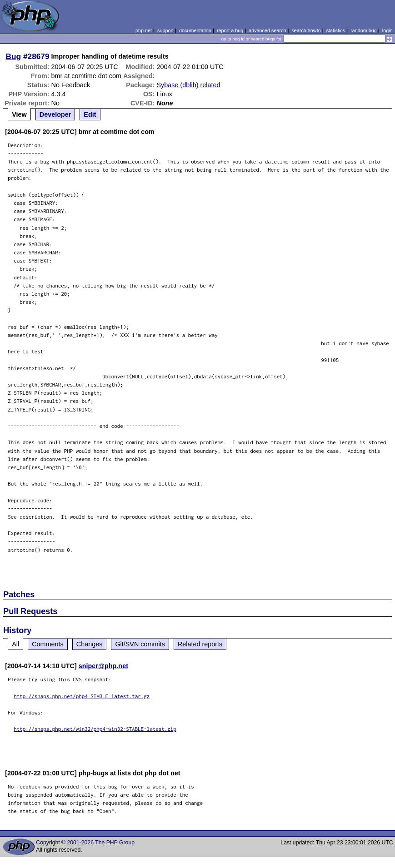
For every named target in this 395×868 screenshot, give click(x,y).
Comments (48, 644)
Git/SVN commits (140, 644)
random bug (364, 30)
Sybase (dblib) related (188, 85)
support (165, 30)
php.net (144, 30)
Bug (14, 56)
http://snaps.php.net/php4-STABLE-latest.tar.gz (82, 696)
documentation (195, 30)
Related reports (200, 644)
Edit (90, 114)
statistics (336, 30)
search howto (306, 30)
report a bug (230, 30)
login (387, 30)
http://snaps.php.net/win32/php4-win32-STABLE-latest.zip (95, 729)
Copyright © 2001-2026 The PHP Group (85, 843)
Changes (90, 644)
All (15, 644)
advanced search (267, 30)
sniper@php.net (103, 666)
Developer (55, 114)
